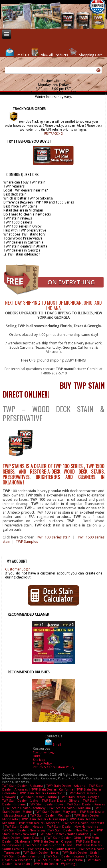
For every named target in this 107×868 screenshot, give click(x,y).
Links (37, 756)
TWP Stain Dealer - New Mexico (71, 830)
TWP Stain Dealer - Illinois (61, 801)
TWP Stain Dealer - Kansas (86, 804)
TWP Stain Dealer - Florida (38, 797)
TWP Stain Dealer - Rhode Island (49, 845)
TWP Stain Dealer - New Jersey (24, 830)
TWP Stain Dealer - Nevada (24, 827)
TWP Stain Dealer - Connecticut (42, 793)
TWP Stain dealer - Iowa (46, 804)
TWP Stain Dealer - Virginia (65, 856)
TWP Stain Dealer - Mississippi (44, 819)
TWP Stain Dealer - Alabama (23, 786)
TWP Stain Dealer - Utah (80, 853)
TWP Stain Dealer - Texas (41, 853)
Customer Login (18, 569)
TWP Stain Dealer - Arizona (66, 786)
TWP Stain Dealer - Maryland (56, 812)
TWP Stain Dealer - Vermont (22, 856)
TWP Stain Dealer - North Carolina (64, 834)
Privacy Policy (42, 764)
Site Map (39, 760)
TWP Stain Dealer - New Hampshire (73, 827)
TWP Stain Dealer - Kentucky (25, 808)
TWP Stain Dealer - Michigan (51, 816)
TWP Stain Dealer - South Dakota (52, 849)
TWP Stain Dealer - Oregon (53, 842)
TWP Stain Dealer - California (52, 790)
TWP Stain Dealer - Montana (39, 823)
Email (57, 744)
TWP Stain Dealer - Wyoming (54, 864)
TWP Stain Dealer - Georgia (80, 797)
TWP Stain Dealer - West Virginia (59, 860)
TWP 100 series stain (53, 537)
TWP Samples (27, 541)
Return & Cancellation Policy (53, 767)
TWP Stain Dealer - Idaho (20, 801)
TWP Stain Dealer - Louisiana (70, 808)
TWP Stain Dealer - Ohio (64, 838)
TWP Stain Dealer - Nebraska (84, 823)
